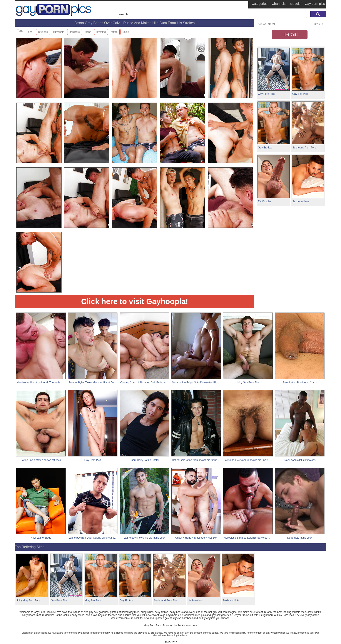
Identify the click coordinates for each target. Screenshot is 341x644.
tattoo (114, 32)
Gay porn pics (315, 4)
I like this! (290, 34)
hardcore (74, 32)
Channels (279, 4)
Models (295, 4)
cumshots (59, 32)
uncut (126, 32)
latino (88, 32)
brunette (43, 32)
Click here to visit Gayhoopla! (135, 301)
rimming (101, 32)
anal (31, 32)
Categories (260, 4)
